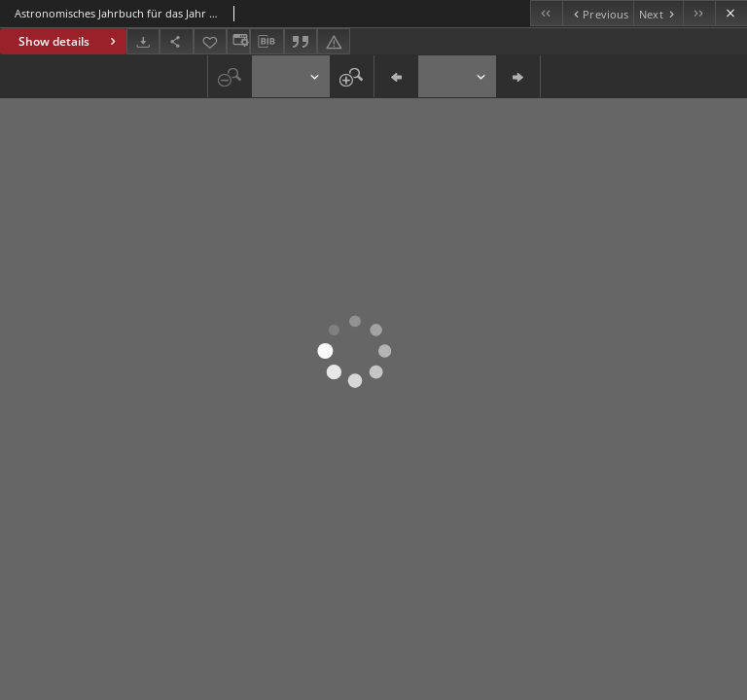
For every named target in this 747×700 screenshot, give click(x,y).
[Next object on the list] (658, 13)
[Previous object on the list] (598, 13)
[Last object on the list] (699, 13)
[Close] (731, 13)
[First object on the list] (546, 13)
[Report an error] (334, 41)
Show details (70, 41)
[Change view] (238, 41)
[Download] (143, 41)
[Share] (176, 41)
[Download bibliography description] (267, 42)
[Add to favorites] (210, 41)
